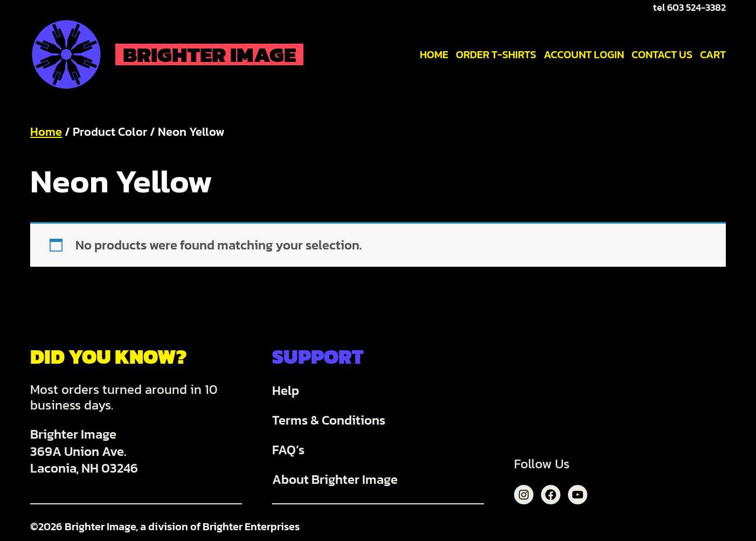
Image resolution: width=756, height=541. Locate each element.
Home (46, 132)
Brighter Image (209, 54)
